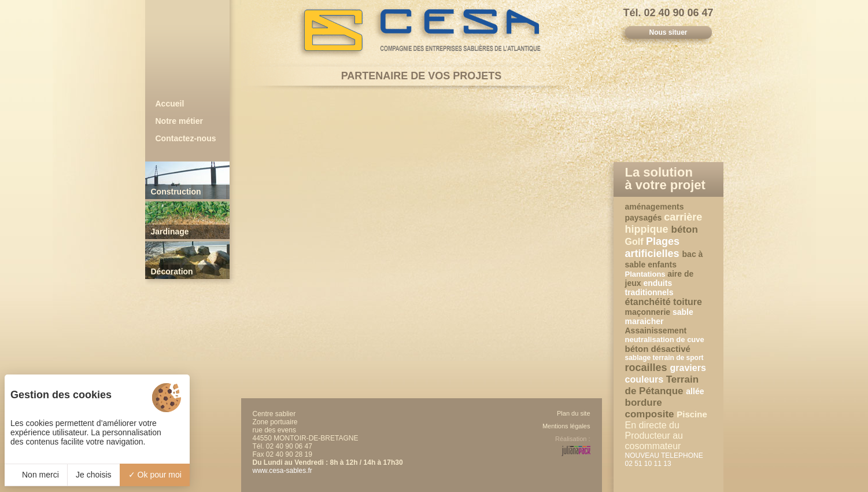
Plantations (647, 274)
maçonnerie (649, 312)
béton (685, 230)
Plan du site (573, 413)
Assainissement (656, 331)
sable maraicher (659, 317)
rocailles (648, 368)
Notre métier (179, 121)
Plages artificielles (654, 247)
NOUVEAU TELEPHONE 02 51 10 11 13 (664, 460)
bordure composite (651, 408)
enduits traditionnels (649, 288)
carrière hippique (664, 223)
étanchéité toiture (664, 302)
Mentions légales (566, 426)
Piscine (692, 414)
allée (695, 391)
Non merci (36, 475)
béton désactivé (658, 349)
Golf (636, 242)
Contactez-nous (186, 138)
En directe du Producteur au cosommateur (654, 436)
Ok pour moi (155, 475)
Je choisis (93, 475)
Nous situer (668, 32)
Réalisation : (573, 439)
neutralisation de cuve (665, 339)
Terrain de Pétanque (662, 385)
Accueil (170, 104)
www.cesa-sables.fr (282, 471)
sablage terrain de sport (664, 358)
